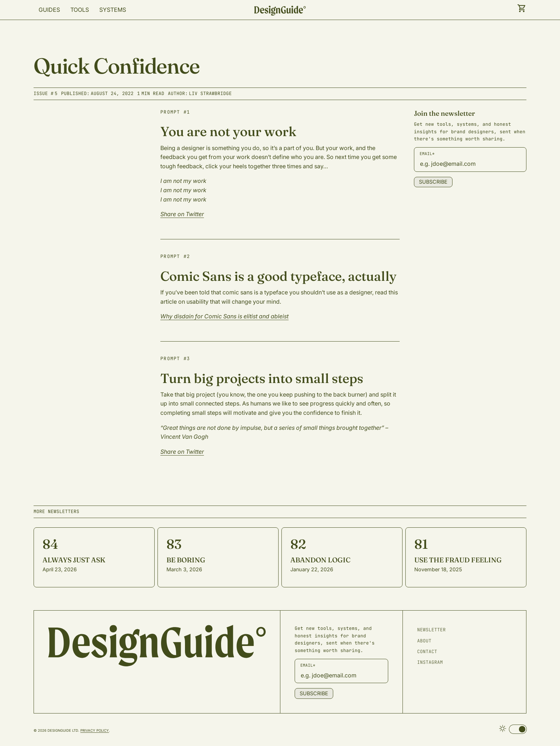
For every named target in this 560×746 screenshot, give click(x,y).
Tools (80, 10)
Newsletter (431, 630)
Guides (49, 10)
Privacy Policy (95, 730)
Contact (427, 651)
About (424, 641)
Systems (113, 10)
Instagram (430, 662)
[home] (280, 11)
